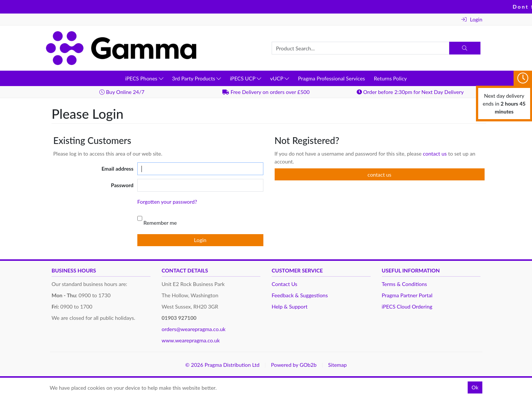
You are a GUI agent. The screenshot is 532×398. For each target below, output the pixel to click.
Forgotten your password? (167, 202)
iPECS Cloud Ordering (407, 306)
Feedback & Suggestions (300, 295)
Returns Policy (391, 78)
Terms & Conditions (404, 284)
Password (122, 185)
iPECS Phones (144, 78)
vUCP (280, 78)
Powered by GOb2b (294, 365)
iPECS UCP (245, 78)
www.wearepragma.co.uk (191, 340)
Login (472, 19)
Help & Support (290, 306)
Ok (475, 387)
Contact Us (284, 284)
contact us (435, 154)
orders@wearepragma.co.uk (194, 329)
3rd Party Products (196, 78)
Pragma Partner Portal (407, 295)
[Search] (465, 48)
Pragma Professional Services (331, 78)
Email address (118, 169)
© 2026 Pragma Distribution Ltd (222, 365)
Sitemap (337, 365)
